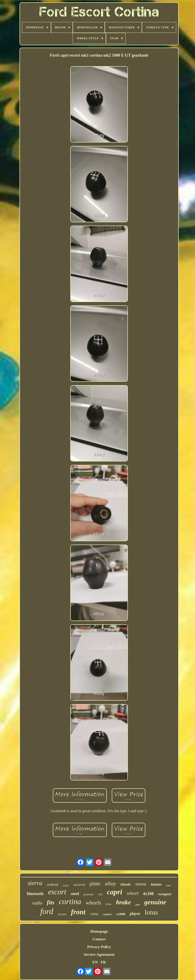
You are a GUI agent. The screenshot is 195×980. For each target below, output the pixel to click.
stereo (141, 884)
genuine (155, 902)
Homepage (99, 931)
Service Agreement (99, 955)
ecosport (165, 894)
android (52, 885)
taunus (156, 884)
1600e (94, 914)
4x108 (148, 894)
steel (75, 894)
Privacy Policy (99, 947)
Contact (99, 939)
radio (37, 903)
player (135, 914)
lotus (151, 912)
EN (95, 962)
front (78, 912)
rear (168, 885)
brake (123, 902)
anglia (66, 885)
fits (51, 902)
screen (62, 914)
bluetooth (35, 894)
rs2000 (121, 914)
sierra (35, 883)
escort (57, 892)
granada (88, 894)
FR (103, 962)
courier (107, 914)
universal (79, 885)
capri (115, 892)
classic (126, 884)
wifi (100, 894)
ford (47, 911)
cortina (70, 902)
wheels (93, 903)
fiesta (109, 904)
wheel (133, 893)
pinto (95, 884)
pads (138, 905)
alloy (110, 883)
